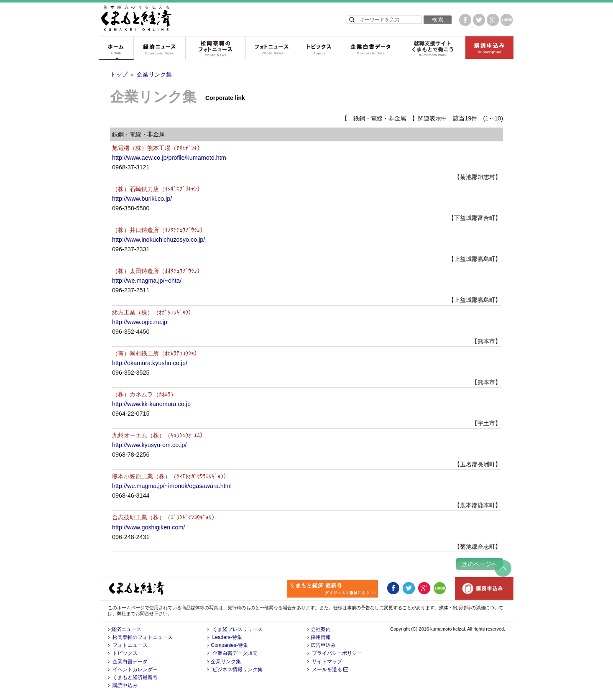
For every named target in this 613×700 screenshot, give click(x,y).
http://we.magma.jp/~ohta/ (147, 281)
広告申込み (323, 645)
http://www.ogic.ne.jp (140, 322)
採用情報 (321, 637)
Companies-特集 (229, 645)
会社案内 (321, 629)
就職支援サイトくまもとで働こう (432, 49)
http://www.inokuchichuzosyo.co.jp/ (158, 240)
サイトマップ (327, 662)
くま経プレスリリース (238, 629)
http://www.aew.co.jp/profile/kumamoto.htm (169, 158)
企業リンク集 (154, 74)
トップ (119, 74)
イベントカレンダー (135, 669)
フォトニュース (272, 49)
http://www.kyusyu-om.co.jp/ (149, 445)
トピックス (319, 49)
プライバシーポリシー (337, 653)
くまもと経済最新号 (135, 677)
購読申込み (489, 49)
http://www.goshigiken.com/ (148, 527)
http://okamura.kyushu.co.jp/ (150, 363)
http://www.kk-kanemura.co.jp (151, 404)
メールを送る (330, 669)
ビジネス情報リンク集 (238, 669)
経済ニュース (159, 49)
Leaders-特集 (227, 637)
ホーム (116, 49)
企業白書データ (370, 49)
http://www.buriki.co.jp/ (142, 199)
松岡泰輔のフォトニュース (215, 49)
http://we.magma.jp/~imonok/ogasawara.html (172, 486)
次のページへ (480, 564)
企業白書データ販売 (235, 653)
